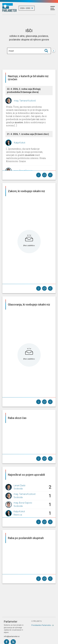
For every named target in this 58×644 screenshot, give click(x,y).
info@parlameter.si (12, 636)
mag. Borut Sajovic (23, 503)
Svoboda (18, 489)
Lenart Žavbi (19, 485)
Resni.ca (18, 515)
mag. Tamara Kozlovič (25, 101)
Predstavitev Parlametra (41, 625)
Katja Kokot (20, 143)
